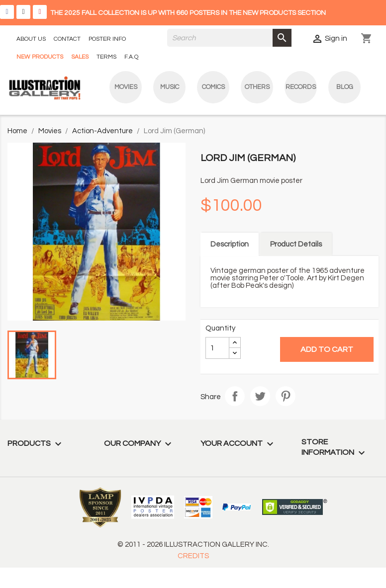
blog (345, 87)
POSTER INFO (107, 39)
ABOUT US (31, 39)
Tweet (260, 396)
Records (301, 87)
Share (235, 396)
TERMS (106, 57)
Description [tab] (230, 244)
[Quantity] (217, 348)
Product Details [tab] (296, 244)
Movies (126, 87)
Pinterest (286, 396)
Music (170, 87)
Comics (213, 87)
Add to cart (327, 349)
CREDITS (193, 556)
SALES (80, 57)
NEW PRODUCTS (40, 57)
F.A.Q (131, 57)
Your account (238, 443)
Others (257, 87)
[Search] (229, 38)
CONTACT (67, 39)
